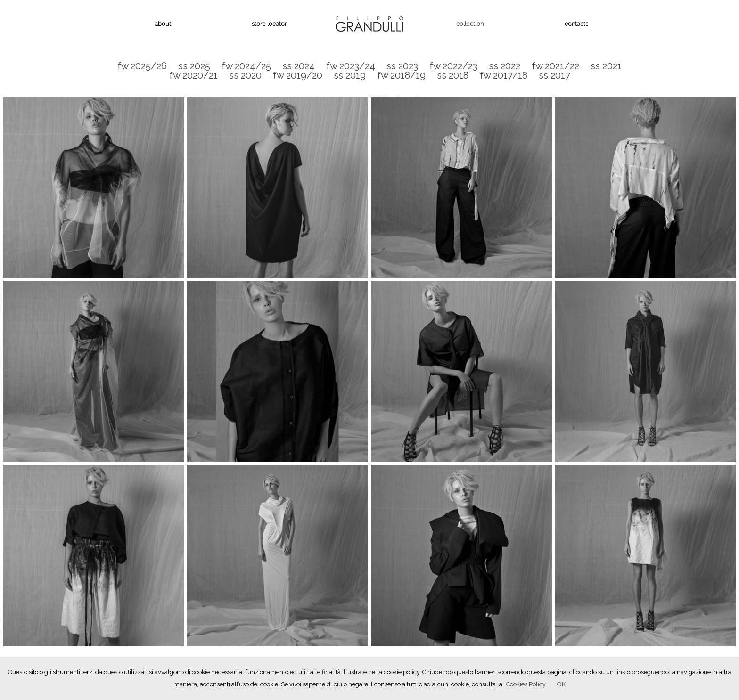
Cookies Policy (526, 684)
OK (561, 684)
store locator (269, 24)
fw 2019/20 (298, 75)
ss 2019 (350, 75)
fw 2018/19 (401, 75)
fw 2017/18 (504, 75)
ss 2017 (554, 75)
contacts (576, 24)
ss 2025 (194, 66)
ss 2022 (505, 66)
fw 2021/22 (555, 66)
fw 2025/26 (142, 66)
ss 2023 (402, 66)
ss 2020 (245, 75)
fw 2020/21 (193, 75)
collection (470, 24)
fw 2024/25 (246, 66)
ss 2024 (299, 66)
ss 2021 (606, 66)
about (163, 24)
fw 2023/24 (351, 66)
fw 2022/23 (453, 66)
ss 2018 (453, 75)
